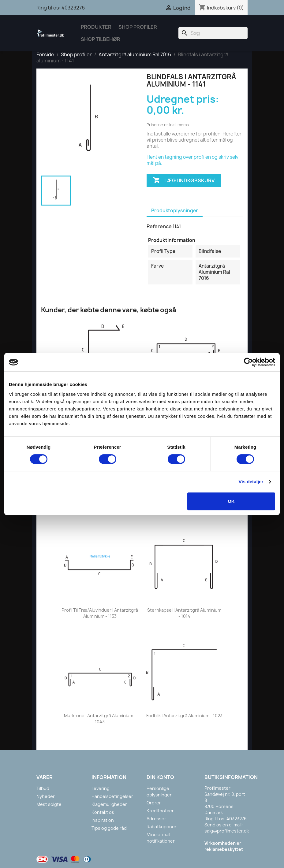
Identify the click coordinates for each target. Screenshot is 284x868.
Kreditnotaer (160, 811)
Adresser (156, 819)
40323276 (73, 8)
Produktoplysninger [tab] (175, 211)
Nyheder (46, 796)
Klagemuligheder (109, 804)
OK (231, 501)
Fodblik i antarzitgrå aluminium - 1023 (184, 716)
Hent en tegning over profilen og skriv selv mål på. (192, 160)
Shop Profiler (138, 27)
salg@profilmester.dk (227, 831)
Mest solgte (49, 804)
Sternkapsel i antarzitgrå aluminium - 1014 (184, 613)
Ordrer (154, 803)
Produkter (96, 27)
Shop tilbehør (101, 39)
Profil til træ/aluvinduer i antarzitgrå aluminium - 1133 (100, 613)
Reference (159, 226)
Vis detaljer (251, 482)
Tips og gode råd (109, 828)
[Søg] (213, 33)
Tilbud (43, 788)
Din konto (160, 777)
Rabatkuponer (162, 827)
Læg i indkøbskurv (184, 180)
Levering (101, 788)
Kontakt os (103, 812)
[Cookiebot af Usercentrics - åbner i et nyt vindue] (248, 362)
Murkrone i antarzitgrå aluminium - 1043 (100, 719)
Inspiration (103, 820)
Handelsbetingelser (112, 796)
